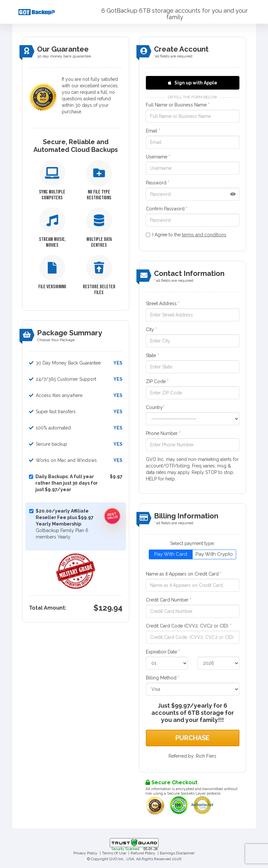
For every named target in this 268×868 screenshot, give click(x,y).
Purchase (192, 738)
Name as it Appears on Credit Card (184, 574)
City (151, 329)
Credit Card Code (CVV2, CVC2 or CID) (189, 626)
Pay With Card (171, 554)
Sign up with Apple (193, 83)
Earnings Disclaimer (177, 853)
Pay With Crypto (214, 554)
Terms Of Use (114, 853)
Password (158, 183)
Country (155, 407)
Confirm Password (167, 209)
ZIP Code (157, 381)
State (152, 355)
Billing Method (163, 678)
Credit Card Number (169, 600)
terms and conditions (204, 235)
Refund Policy (143, 853)
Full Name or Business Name (178, 105)
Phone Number (163, 433)
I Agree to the (186, 235)
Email (153, 131)
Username (158, 157)
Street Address (163, 304)
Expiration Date (163, 652)
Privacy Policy (85, 853)
